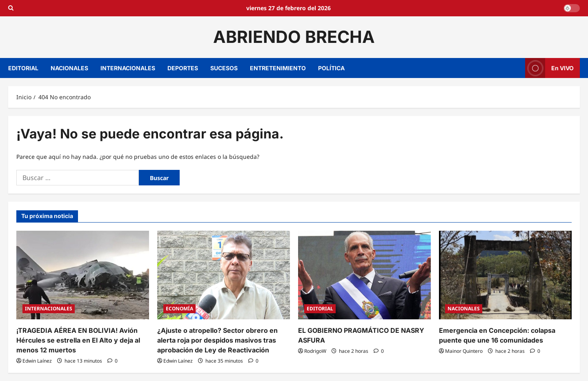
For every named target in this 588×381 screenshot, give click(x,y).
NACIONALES (69, 68)
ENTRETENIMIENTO (278, 68)
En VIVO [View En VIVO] (549, 68)
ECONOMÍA (179, 309)
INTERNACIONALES (128, 68)
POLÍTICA (331, 68)
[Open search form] (11, 8)
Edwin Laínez (37, 361)
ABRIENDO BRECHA (294, 37)
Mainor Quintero (464, 351)
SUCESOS (224, 68)
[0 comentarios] (112, 361)
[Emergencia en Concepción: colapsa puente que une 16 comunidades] (505, 275)
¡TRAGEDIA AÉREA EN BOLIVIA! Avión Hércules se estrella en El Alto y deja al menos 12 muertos (78, 340)
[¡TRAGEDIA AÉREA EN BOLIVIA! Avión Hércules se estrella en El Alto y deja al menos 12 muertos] (83, 275)
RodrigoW (315, 351)
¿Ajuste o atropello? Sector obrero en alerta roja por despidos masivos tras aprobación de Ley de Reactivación (217, 340)
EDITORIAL (23, 68)
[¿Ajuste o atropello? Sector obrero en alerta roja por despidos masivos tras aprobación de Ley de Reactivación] (224, 275)
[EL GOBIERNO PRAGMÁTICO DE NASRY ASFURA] (364, 275)
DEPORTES (183, 68)
